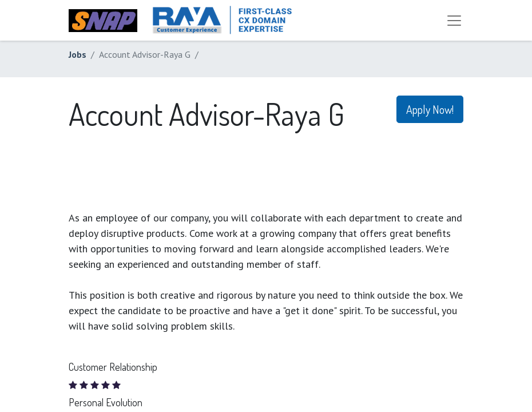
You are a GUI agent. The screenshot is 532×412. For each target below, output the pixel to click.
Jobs (78, 54)
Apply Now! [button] (430, 109)
